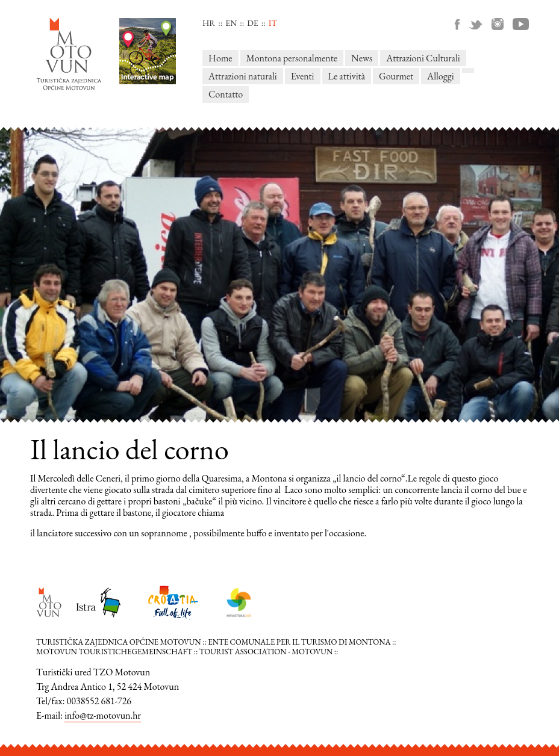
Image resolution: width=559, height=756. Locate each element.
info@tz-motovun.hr (103, 715)
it (273, 23)
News (362, 58)
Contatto (226, 94)
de (252, 23)
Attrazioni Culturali (423, 58)
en (231, 23)
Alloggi (441, 76)
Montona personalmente (292, 58)
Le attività (347, 76)
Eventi (303, 76)
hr (209, 23)
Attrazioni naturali (243, 76)
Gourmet (396, 76)
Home (220, 58)
